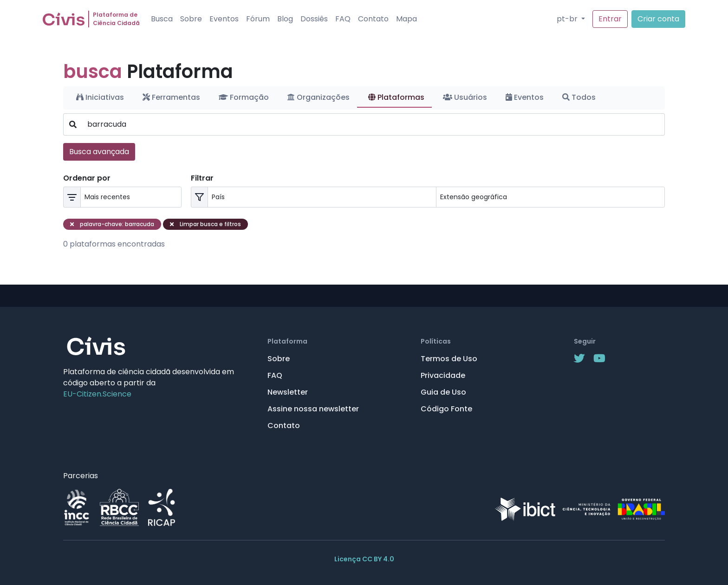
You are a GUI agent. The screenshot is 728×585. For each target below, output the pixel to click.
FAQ (343, 19)
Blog (285, 19)
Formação (244, 97)
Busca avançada (99, 152)
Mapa (406, 19)
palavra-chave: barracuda (112, 224)
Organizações (318, 97)
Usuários (465, 97)
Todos (579, 97)
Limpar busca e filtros (205, 224)
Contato (373, 19)
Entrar (610, 19)
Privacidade (443, 375)
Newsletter (288, 392)
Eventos (224, 19)
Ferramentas (171, 97)
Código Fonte (446, 409)
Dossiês (314, 19)
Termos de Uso (449, 359)
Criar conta (658, 19)
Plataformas (396, 97)
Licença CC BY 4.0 (364, 559)
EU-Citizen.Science (97, 394)
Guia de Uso (443, 392)
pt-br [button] (568, 19)
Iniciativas (100, 97)
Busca (162, 19)
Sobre (191, 19)
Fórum (258, 19)
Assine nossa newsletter (313, 409)
